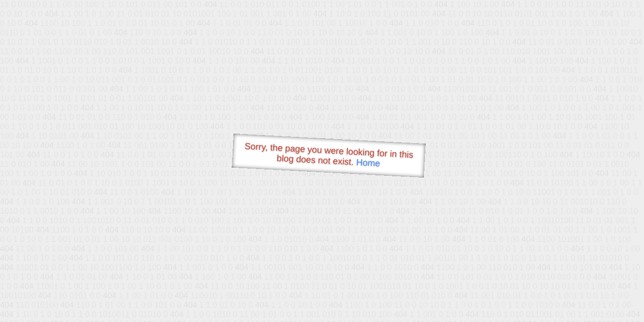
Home (368, 163)
